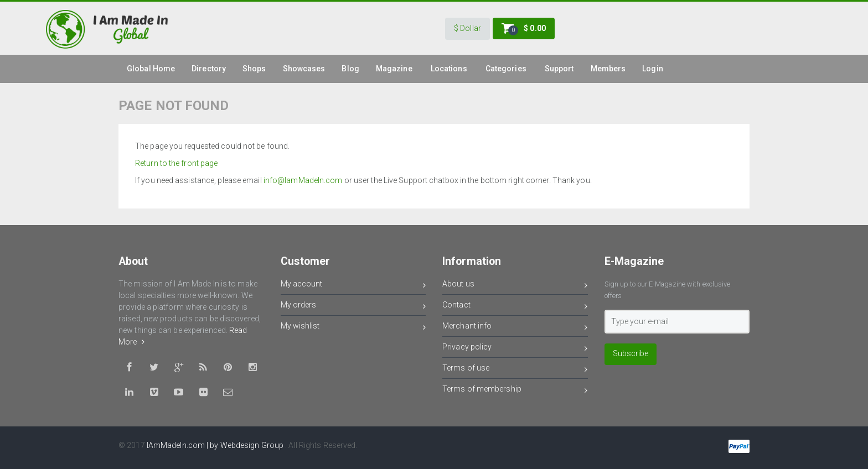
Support (559, 69)
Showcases (304, 69)
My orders (353, 307)
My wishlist (353, 328)
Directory (209, 69)
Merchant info (515, 328)
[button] (467, 29)
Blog (350, 69)
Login (653, 69)
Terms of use (515, 370)
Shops (254, 69)
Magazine (394, 69)
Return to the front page (176, 163)
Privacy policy (515, 349)
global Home (151, 69)
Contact (515, 307)
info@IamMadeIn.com (303, 180)
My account (353, 286)
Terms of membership (515, 391)
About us (515, 286)
